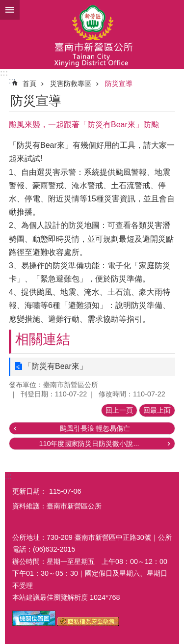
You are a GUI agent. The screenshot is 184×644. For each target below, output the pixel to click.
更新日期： (29, 491)
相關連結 (43, 339)
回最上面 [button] (157, 410)
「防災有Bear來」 (55, 366)
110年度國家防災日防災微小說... (89, 444)
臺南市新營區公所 (92, 34)
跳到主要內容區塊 (5, 5)
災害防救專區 (71, 84)
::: (4, 73)
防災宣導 (119, 84)
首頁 (29, 84)
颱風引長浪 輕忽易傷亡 (95, 428)
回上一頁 (119, 410)
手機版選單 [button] (10, 10)
